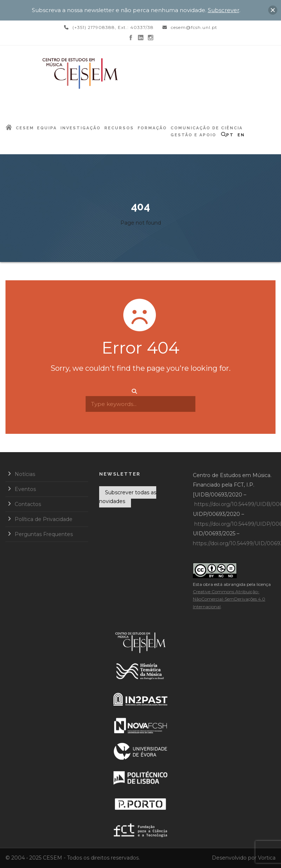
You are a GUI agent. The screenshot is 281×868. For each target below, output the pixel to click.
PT (230, 135)
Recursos (119, 128)
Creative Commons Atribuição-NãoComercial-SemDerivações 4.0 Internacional (229, 599)
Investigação (80, 128)
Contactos (28, 504)
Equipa (47, 128)
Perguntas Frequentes (44, 534)
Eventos (25, 489)
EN (241, 135)
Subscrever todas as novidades (128, 497)
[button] (273, 10)
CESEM (25, 128)
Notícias (25, 474)
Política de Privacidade (44, 519)
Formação (152, 128)
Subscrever (224, 10)
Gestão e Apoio (193, 135)
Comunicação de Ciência (207, 128)
